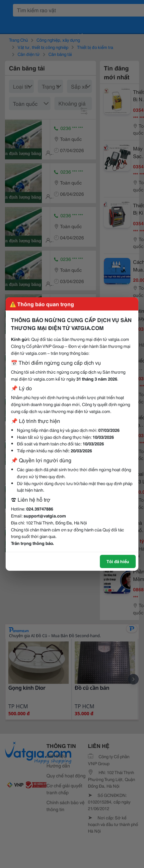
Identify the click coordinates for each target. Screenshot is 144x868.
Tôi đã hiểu (118, 561)
